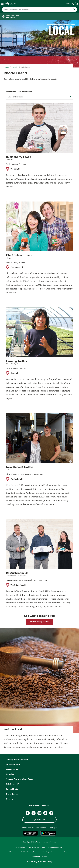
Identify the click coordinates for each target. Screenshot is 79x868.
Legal (66, 852)
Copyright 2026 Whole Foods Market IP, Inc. (39, 842)
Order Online (12, 794)
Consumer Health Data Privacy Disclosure (25, 852)
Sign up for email (39, 820)
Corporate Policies (39, 856)
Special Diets (12, 789)
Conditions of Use (55, 847)
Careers (10, 799)
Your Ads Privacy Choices (38, 847)
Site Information (57, 852)
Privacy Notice (21, 847)
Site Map (46, 852)
